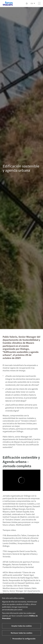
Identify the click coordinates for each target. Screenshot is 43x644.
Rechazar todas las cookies (21, 633)
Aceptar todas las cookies (22, 626)
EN (32, 3)
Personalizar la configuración (22, 639)
